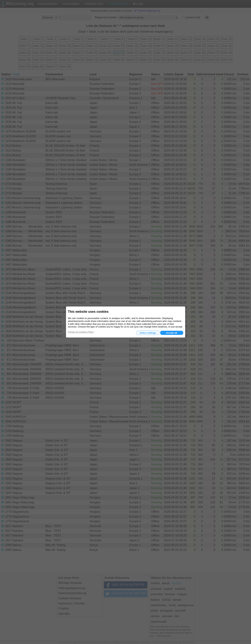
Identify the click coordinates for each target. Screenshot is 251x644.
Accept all (172, 333)
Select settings (148, 333)
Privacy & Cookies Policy (81, 332)
